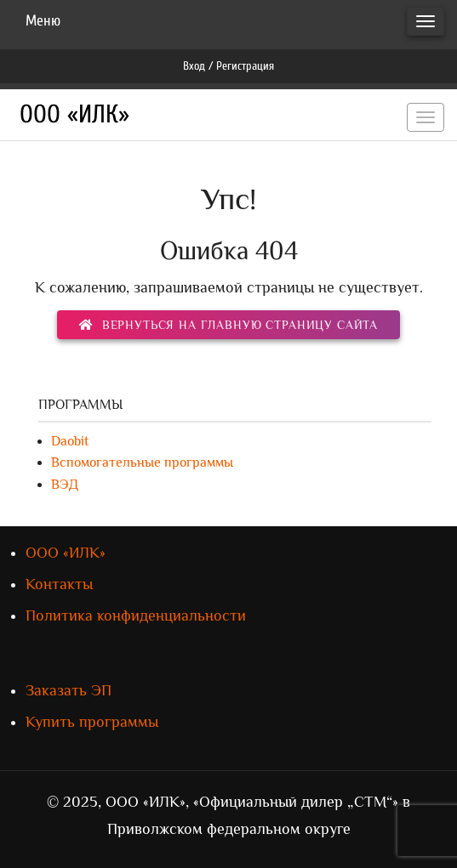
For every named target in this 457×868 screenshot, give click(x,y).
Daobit (70, 441)
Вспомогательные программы (142, 462)
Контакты (59, 584)
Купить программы (92, 722)
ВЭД (65, 485)
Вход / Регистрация (228, 66)
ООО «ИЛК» (74, 114)
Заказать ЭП (69, 690)
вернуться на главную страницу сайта (228, 325)
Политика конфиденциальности (136, 616)
